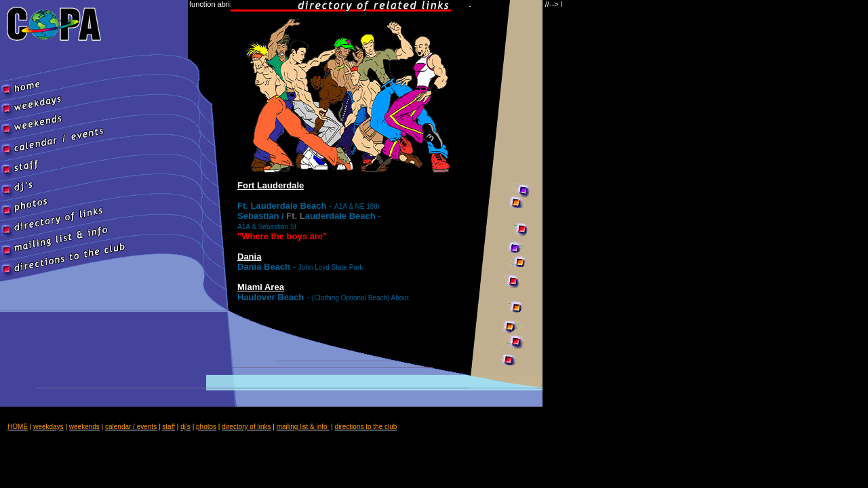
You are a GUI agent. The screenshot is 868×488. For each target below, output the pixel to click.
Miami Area (261, 287)
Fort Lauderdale (271, 185)
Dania (249, 257)
